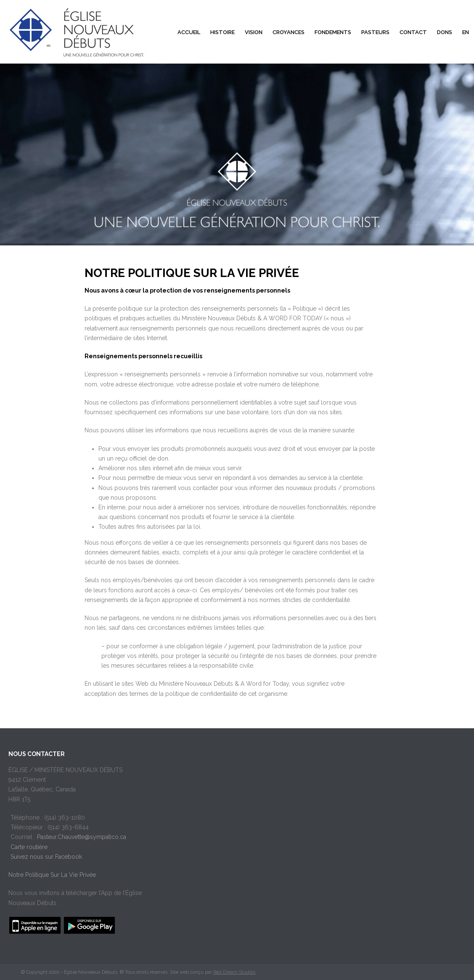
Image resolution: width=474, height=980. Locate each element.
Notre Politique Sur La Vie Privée (52, 875)
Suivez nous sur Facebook (46, 857)
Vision (254, 32)
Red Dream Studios (234, 972)
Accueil (189, 32)
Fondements (333, 32)
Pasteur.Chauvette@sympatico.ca (82, 837)
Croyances (289, 32)
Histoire (222, 32)
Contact (413, 32)
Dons (445, 32)
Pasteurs (375, 32)
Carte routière (29, 847)
